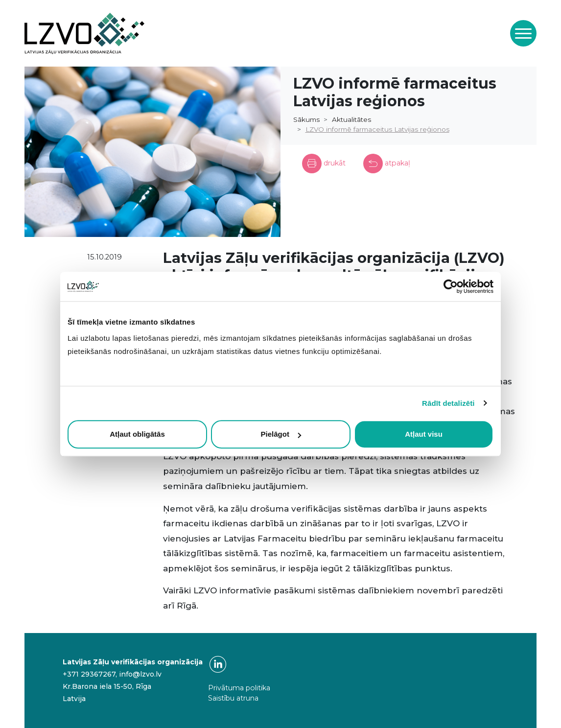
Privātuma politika (239, 688)
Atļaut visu (424, 434)
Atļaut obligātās (137, 434)
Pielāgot (281, 434)
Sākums (306, 119)
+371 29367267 (89, 674)
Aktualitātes (351, 119)
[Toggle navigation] (523, 33)
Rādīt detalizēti (448, 403)
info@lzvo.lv (140, 674)
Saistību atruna (233, 698)
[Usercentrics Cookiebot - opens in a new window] (451, 286)
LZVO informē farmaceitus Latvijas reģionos (377, 129)
